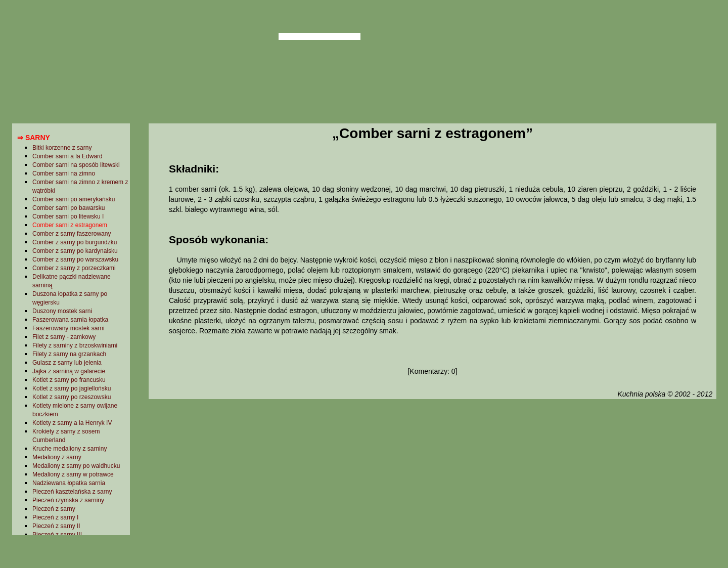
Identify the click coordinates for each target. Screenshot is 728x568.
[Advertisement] (432, 482)
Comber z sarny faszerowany (72, 234)
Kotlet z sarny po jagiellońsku (72, 388)
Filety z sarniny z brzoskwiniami (75, 345)
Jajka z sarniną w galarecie (69, 371)
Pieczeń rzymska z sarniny (68, 500)
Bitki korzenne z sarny (62, 148)
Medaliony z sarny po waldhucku (76, 466)
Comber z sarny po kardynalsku (75, 251)
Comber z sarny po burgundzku (75, 242)
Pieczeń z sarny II (56, 526)
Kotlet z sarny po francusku (69, 380)
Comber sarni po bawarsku (69, 208)
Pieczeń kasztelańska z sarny (72, 492)
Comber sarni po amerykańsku (74, 199)
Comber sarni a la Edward (67, 156)
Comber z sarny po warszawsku (75, 259)
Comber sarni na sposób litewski (76, 165)
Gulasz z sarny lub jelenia (67, 363)
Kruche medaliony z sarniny (70, 449)
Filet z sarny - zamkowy (64, 337)
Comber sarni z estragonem (70, 225)
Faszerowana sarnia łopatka (70, 320)
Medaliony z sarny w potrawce (73, 474)
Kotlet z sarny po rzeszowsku (72, 397)
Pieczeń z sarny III (57, 535)
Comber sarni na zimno (64, 173)
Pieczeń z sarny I (55, 517)
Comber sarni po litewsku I (68, 216)
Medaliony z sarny (57, 457)
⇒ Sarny (34, 138)
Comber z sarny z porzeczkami (74, 268)
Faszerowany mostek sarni (69, 328)
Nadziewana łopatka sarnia (69, 483)
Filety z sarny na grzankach (69, 354)
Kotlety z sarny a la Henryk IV (72, 423)
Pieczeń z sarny (54, 509)
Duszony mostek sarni (62, 311)
